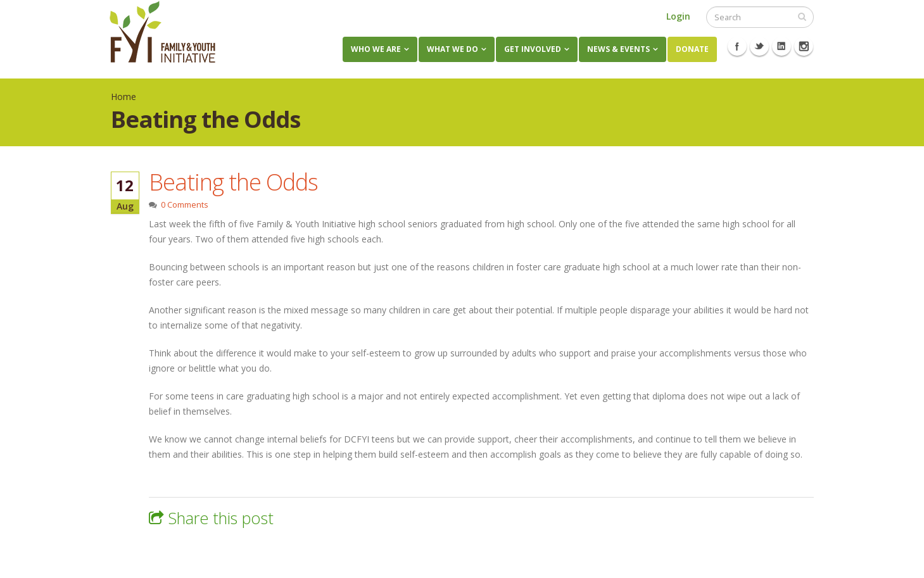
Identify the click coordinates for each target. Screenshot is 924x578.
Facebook (737, 46)
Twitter (759, 46)
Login (678, 16)
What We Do (453, 49)
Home (123, 97)
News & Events (618, 49)
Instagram (804, 46)
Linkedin (782, 46)
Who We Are (376, 49)
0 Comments (185, 205)
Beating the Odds (233, 182)
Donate (692, 49)
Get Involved (533, 49)
